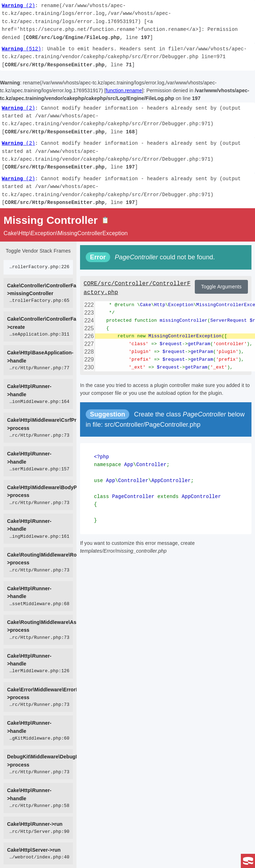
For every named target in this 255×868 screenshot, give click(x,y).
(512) (21, 49)
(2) (18, 5)
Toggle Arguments (221, 287)
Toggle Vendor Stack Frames (38, 251)
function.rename (124, 90)
